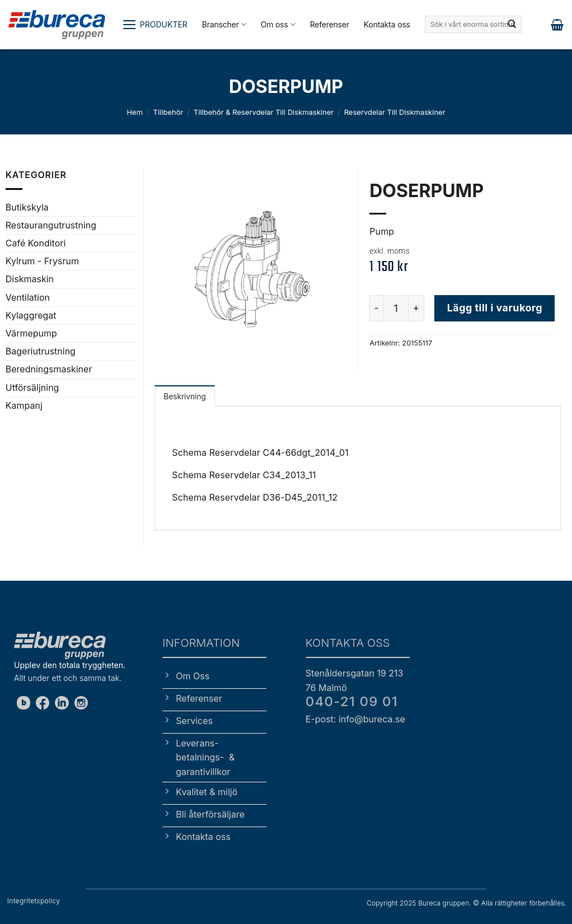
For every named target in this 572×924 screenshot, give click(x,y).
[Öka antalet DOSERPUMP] (416, 308)
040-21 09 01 (352, 701)
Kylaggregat (31, 315)
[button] (155, 25)
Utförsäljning (32, 388)
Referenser (330, 24)
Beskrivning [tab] (184, 396)
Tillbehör (168, 112)
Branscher (224, 24)
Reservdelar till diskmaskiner (395, 112)
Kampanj (24, 405)
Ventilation (28, 297)
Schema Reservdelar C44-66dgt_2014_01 (260, 452)
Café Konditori (36, 243)
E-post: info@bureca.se (355, 719)
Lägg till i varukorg (495, 308)
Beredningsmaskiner (49, 369)
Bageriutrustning (41, 351)
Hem (135, 112)
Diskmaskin (30, 279)
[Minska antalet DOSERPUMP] (376, 308)
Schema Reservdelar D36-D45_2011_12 (255, 497)
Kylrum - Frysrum (42, 261)
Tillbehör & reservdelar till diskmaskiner (264, 112)
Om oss (278, 24)
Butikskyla (27, 207)
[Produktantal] (396, 308)
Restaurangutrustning (51, 225)
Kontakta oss (387, 24)
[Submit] (512, 25)
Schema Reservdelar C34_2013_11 (244, 475)
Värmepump (31, 333)
